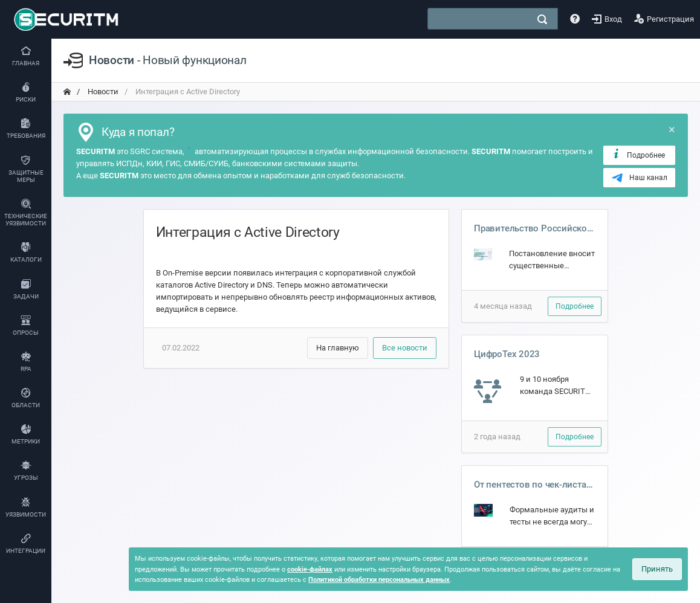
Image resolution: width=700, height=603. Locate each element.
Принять (657, 569)
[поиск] (542, 19)
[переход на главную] (67, 92)
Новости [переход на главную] (102, 92)
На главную (338, 348)
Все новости (405, 348)
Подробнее (638, 155)
